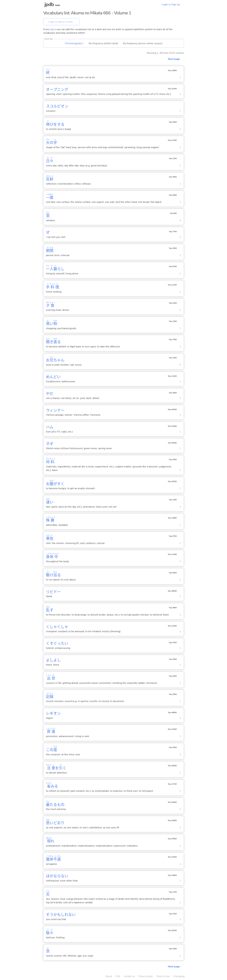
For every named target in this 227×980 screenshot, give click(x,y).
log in (53, 29)
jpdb (49, 4)
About (109, 976)
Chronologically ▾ (74, 43)
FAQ (118, 976)
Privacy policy (146, 976)
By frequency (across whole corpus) (143, 43)
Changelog (179, 976)
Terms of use (163, 976)
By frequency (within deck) (103, 43)
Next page (174, 59)
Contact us (129, 976)
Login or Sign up (171, 4)
